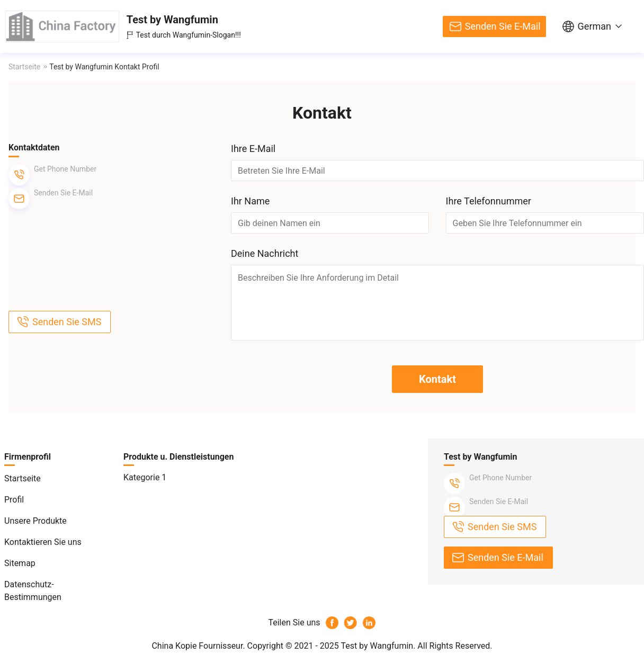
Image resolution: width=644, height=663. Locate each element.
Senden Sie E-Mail (503, 26)
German (594, 26)
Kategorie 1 (145, 477)
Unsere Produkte (35, 521)
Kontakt (437, 379)
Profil (14, 500)
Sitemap (20, 563)
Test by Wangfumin (172, 20)
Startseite (24, 67)
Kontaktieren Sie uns (43, 542)
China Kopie (174, 646)
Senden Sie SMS (67, 322)
